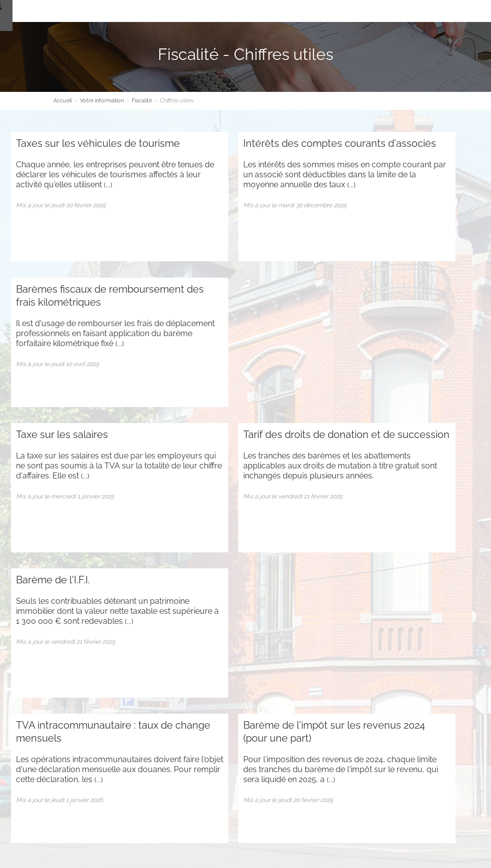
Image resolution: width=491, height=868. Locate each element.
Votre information (246, 11)
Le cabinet (133, 11)
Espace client (341, 11)
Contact (297, 11)
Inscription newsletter (246, 656)
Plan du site (28, 721)
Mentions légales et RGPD (295, 828)
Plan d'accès (216, 798)
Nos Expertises (184, 11)
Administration (73, 721)
